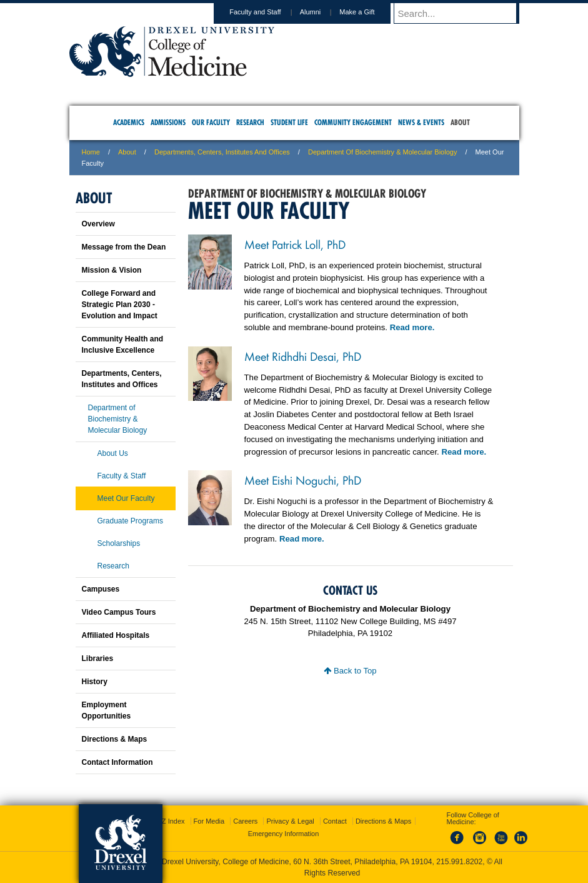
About (127, 152)
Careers (245, 821)
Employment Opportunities (107, 710)
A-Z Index (170, 821)
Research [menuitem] (250, 122)
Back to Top (350, 671)
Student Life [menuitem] (289, 122)
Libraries (98, 658)
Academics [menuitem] (129, 122)
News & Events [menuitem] (421, 122)
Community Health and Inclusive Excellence (123, 345)
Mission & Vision (112, 270)
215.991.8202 (459, 862)
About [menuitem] (460, 122)
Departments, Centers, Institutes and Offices (222, 152)
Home (91, 152)
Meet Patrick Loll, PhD (295, 244)
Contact (335, 821)
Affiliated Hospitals (116, 635)
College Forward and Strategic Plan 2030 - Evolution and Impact (120, 305)
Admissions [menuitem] (168, 122)
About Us (113, 453)
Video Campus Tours (119, 612)
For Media (209, 821)
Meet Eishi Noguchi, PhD (303, 480)
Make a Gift (369, 12)
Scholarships (119, 543)
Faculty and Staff (267, 12)
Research (113, 566)
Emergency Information (284, 834)
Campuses (101, 589)
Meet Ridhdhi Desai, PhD (303, 356)
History (95, 682)
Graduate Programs (130, 521)
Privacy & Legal (290, 821)
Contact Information (117, 762)
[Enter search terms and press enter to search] (462, 13)
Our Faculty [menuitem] (211, 122)
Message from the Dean (124, 247)
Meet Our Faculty (126, 498)
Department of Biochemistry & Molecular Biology (382, 152)
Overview (98, 224)
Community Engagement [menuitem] (353, 122)
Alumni (322, 12)
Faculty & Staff (122, 476)
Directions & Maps (115, 739)
